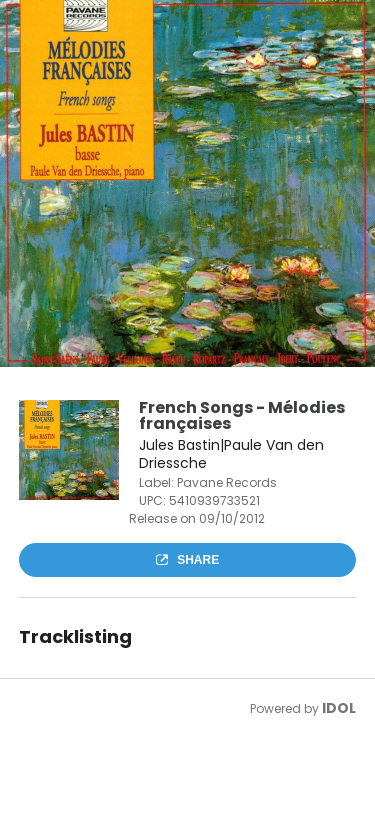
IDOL (339, 708)
